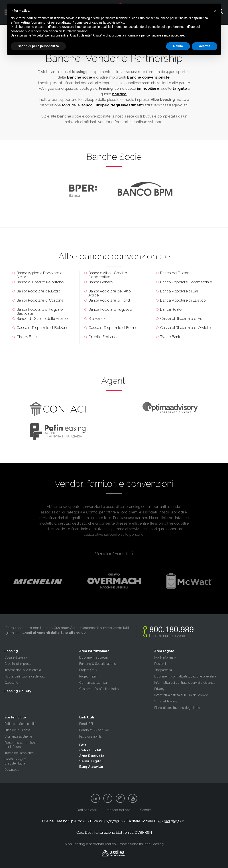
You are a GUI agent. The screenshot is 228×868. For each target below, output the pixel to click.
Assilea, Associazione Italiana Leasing (134, 844)
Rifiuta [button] (178, 46)
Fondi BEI (86, 724)
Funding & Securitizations (98, 664)
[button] (215, 11)
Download (12, 770)
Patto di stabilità (90, 736)
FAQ (83, 745)
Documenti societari (94, 657)
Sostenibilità (15, 717)
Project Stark (88, 670)
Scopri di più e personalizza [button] (38, 46)
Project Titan (88, 676)
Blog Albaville (91, 767)
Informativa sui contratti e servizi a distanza (185, 683)
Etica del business (17, 730)
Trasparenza (163, 670)
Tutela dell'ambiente (19, 753)
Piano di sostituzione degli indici (177, 708)
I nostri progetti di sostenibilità (15, 761)
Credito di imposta (18, 664)
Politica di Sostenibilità (20, 724)
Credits (146, 810)
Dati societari (87, 810)
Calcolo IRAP (90, 750)
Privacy (159, 689)
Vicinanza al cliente (18, 736)
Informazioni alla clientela (23, 670)
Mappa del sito (119, 810)
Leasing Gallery (18, 691)
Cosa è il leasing (16, 657)
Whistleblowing (166, 701)
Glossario (11, 683)
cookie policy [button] (115, 22)
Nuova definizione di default (24, 676)
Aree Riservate (92, 756)
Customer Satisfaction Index (99, 689)
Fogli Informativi (166, 657)
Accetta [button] (205, 46)
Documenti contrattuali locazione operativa (185, 676)
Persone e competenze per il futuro (21, 745)
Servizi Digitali (91, 761)
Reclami (160, 664)
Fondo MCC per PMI (94, 730)
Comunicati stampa (93, 683)
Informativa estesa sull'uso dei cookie (181, 695)
